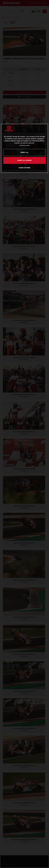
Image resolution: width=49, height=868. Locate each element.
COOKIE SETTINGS (24, 168)
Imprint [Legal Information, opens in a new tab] (28, 145)
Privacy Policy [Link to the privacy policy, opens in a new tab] (23, 145)
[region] (25, 148)
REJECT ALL (24, 152)
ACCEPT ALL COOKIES (25, 160)
